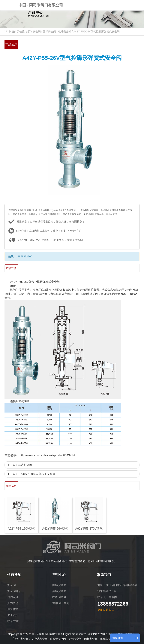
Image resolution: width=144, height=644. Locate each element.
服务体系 (13, 609)
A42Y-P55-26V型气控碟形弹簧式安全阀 (97, 31)
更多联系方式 (106, 610)
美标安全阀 (59, 591)
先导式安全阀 (40, 639)
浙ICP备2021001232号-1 (103, 634)
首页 (28, 31)
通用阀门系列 (61, 603)
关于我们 (13, 615)
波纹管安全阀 (58, 639)
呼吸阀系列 (59, 597)
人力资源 (13, 603)
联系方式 (13, 621)
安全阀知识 (14, 591)
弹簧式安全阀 (108, 639)
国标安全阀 (49, 31)
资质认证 (13, 597)
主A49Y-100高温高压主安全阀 (37, 474)
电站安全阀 (65, 31)
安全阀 (37, 31)
